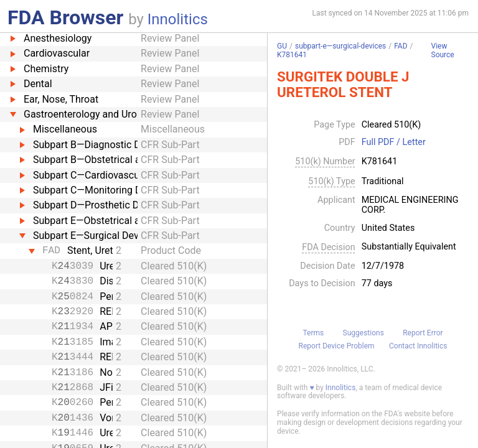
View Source (443, 51)
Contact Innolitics (418, 346)
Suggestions (363, 333)
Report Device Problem (337, 346)
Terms (313, 333)
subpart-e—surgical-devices (340, 46)
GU (282, 46)
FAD (401, 46)
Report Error (423, 333)
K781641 (292, 55)
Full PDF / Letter (394, 142)
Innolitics (178, 19)
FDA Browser (65, 17)
